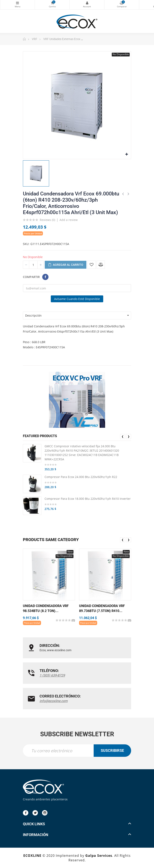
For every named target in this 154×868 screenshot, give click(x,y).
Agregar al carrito (66, 265)
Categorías (17, 3)
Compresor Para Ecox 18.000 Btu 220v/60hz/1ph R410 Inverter (88, 499)
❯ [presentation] (129, 436)
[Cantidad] (33, 265)
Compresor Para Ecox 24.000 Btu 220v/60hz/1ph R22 (81, 477)
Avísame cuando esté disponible (77, 299)
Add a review (69, 220)
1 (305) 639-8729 (52, 675)
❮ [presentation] (123, 436)
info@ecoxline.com (54, 701)
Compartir (45, 277)
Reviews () (47, 220)
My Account (87, 3)
